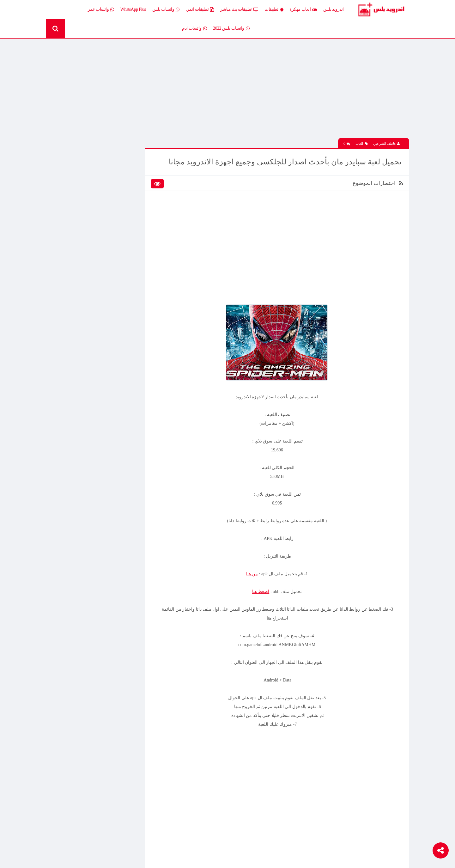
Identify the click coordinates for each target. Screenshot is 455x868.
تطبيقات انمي (200, 9)
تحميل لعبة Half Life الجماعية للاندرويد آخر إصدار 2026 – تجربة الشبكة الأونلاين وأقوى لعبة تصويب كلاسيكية (86, 333)
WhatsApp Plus (133, 9)
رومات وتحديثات (122, 248)
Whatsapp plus (124, 270)
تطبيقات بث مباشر (239, 9)
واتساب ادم (194, 28)
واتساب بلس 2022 (231, 28)
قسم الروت (126, 259)
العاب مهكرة (303, 9)
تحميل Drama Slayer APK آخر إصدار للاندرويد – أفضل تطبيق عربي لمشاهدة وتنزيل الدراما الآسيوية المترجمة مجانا (86, 355)
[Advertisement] (280, 93)
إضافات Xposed (123, 182)
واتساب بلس (166, 9)
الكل (132, 171)
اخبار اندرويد (80, 171)
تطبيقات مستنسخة (74, 226)
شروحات (83, 248)
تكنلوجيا (130, 237)
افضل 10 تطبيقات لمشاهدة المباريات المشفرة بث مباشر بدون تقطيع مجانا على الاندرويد (84, 311)
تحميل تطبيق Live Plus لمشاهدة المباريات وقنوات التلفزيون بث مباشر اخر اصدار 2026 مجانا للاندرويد (84, 131)
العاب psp (82, 193)
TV (88, 259)
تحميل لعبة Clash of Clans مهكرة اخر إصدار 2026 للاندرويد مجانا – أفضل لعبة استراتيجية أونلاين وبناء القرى (87, 445)
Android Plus (382, 9)
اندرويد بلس (334, 9)
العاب (362, 143)
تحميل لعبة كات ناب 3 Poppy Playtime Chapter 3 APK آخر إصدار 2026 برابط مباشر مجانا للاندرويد (87, 400)
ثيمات (85, 237)
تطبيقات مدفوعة (121, 226)
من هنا (255, 573)
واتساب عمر (101, 9)
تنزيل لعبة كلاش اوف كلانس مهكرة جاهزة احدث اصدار (84, 512)
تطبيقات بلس (79, 215)
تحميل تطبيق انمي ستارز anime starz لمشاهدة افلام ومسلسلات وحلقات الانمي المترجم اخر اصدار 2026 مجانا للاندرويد (85, 377)
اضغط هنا (264, 590)
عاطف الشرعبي (387, 143)
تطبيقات (274, 9)
